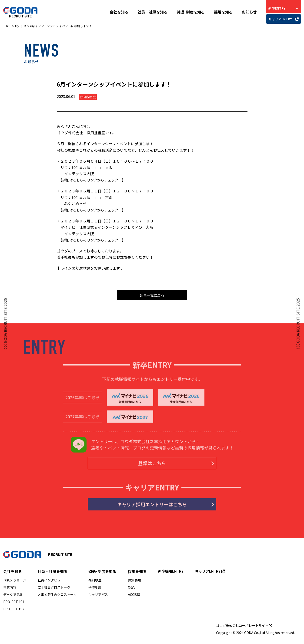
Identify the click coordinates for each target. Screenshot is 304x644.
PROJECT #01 (14, 604)
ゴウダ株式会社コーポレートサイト (244, 627)
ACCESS (134, 596)
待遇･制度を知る (191, 12)
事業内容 (10, 589)
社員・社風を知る (153, 12)
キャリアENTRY (284, 19)
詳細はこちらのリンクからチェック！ (94, 180)
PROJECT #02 (14, 611)
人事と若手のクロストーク (57, 596)
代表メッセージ (15, 582)
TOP (8, 26)
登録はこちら (168, 465)
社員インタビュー (51, 582)
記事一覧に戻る (152, 295)
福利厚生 (95, 582)
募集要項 (134, 582)
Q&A (131, 589)
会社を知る (119, 12)
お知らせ (249, 12)
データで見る (13, 596)
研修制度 (95, 589)
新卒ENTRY (284, 8)
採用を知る (223, 12)
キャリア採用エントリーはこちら (157, 507)
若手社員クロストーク (54, 589)
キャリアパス (98, 596)
